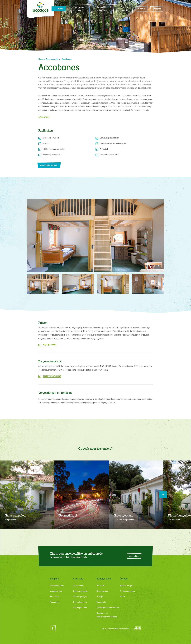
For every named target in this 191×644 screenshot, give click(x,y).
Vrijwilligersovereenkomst (108, 608)
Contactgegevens (127, 591)
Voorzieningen (56, 591)
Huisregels (101, 602)
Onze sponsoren (80, 608)
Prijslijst (100, 597)
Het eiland (54, 597)
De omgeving (102, 591)
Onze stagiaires (80, 602)
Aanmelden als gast (49, 165)
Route (122, 597)
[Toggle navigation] (57, 9)
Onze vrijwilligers (81, 597)
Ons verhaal (78, 586)
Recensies (55, 602)
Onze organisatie (80, 591)
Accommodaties (53, 59)
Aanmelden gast (127, 586)
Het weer (100, 586)
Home (41, 59)
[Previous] (151, 266)
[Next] (158, 266)
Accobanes (67, 59)
